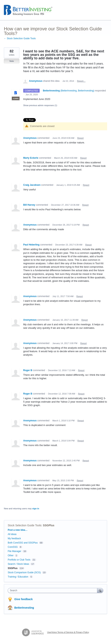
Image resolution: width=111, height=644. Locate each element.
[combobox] (53, 590)
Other (11, 555)
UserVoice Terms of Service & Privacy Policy (68, 632)
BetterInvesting (24, 608)
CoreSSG (13, 547)
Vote (12, 61)
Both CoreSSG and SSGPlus (23, 543)
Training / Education (18, 577)
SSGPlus (49, 525)
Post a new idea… (18, 530)
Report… (81, 81)
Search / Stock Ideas (18, 564)
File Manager (15, 551)
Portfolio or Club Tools (19, 560)
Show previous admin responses (40, 105)
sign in (36, 509)
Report (80, 138)
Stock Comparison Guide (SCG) (24, 572)
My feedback (14, 538)
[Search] (100, 590)
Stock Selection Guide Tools (25, 525)
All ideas (12, 534)
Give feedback (23, 599)
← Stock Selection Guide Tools (20, 38)
